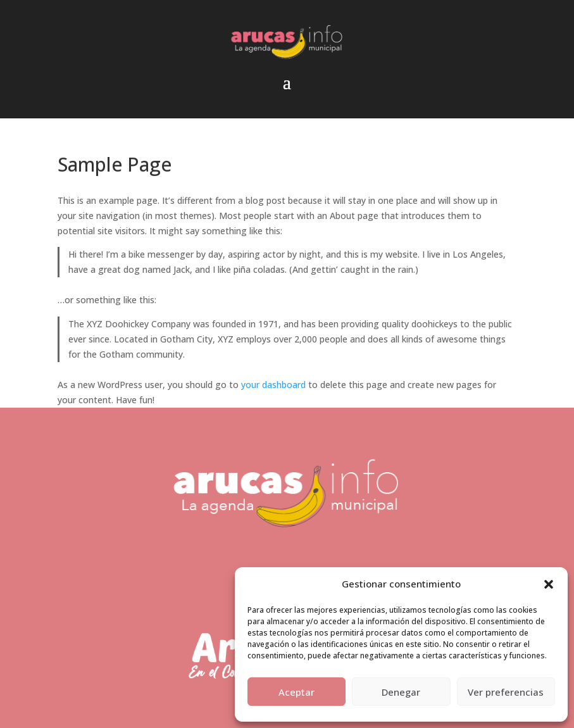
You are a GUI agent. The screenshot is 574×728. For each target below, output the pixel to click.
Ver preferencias (506, 692)
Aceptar (296, 692)
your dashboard (273, 385)
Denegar (401, 692)
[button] (549, 584)
